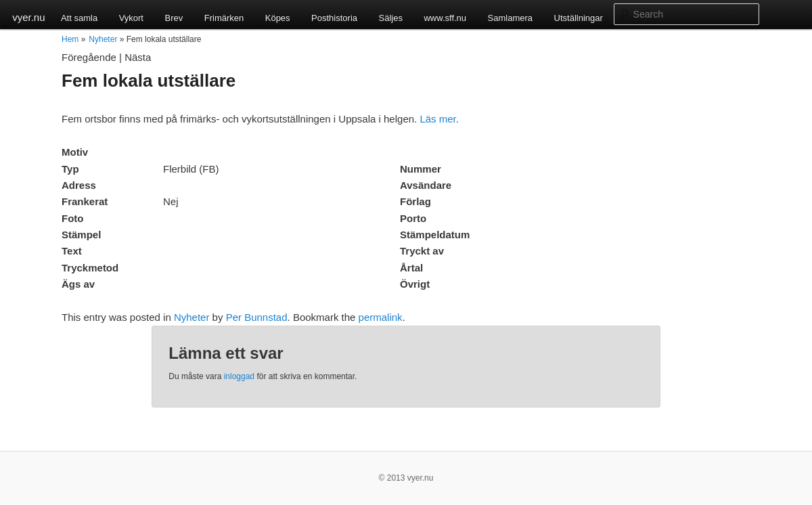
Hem (70, 39)
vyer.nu (28, 17)
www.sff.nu (445, 18)
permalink (381, 317)
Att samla (79, 18)
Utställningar (579, 18)
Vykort (131, 18)
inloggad (239, 376)
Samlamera (510, 18)
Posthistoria (334, 18)
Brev (174, 18)
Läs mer (437, 119)
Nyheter (103, 39)
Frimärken (224, 18)
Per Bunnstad (257, 317)
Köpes (278, 18)
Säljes (391, 18)
